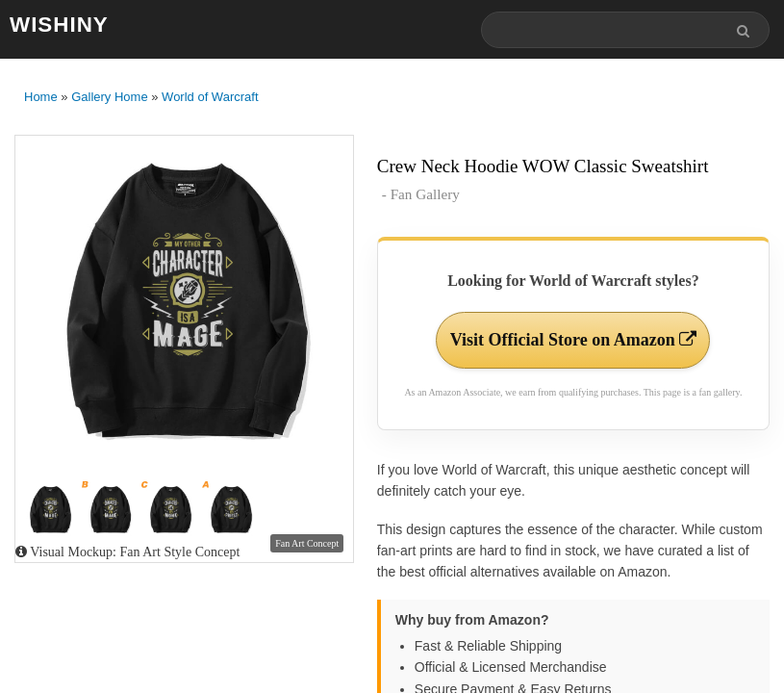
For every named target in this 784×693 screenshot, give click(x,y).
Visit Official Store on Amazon (573, 340)
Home (41, 97)
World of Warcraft (210, 97)
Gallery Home (109, 97)
